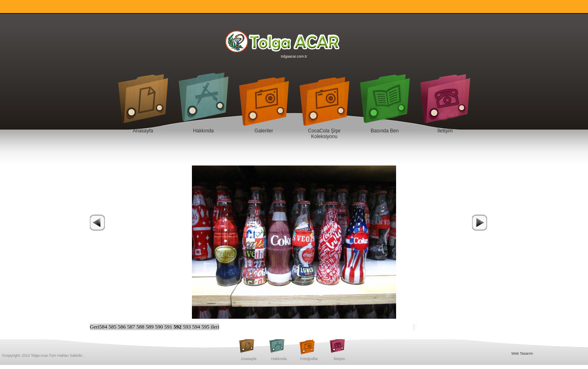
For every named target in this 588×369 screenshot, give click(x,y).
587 (132, 327)
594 (197, 327)
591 (169, 327)
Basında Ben (385, 131)
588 (141, 327)
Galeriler (264, 131)
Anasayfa (143, 131)
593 (188, 327)
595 (206, 327)
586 (123, 327)
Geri (95, 327)
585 (113, 327)
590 (160, 327)
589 (150, 327)
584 (104, 327)
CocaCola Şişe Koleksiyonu (324, 134)
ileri (215, 327)
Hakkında (204, 131)
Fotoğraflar (309, 359)
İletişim (445, 131)
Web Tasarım (522, 353)
